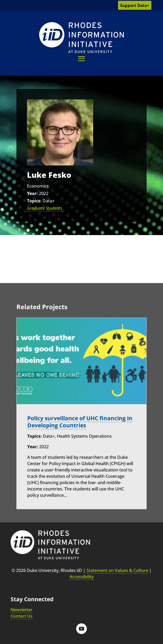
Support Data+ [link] (135, 5)
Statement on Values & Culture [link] (117, 570)
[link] (81, 38)
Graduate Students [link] (45, 208)
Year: (32, 193)
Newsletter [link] (22, 610)
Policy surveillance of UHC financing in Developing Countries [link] (80, 422)
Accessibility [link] (82, 577)
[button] (81, 59)
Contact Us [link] (22, 616)
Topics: (34, 201)
